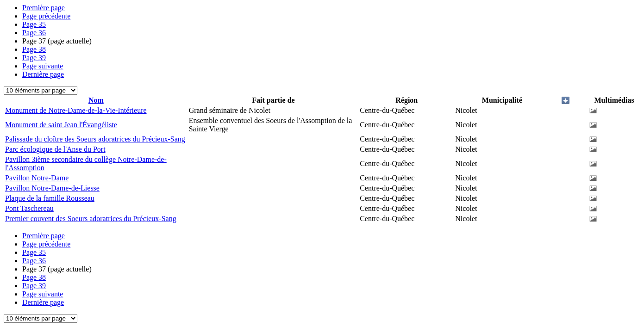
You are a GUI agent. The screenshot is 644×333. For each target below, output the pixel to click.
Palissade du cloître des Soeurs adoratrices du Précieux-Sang (95, 139)
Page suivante (43, 66)
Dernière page (43, 74)
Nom (96, 100)
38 (34, 49)
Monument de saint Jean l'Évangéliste (61, 125)
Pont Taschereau (29, 208)
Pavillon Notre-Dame (37, 178)
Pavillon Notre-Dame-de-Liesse (52, 188)
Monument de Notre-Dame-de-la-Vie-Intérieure (76, 110)
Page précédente (46, 16)
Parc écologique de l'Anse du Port (55, 149)
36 (34, 33)
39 (34, 58)
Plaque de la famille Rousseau (50, 198)
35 (34, 24)
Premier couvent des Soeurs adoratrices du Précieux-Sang (91, 219)
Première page (44, 8)
